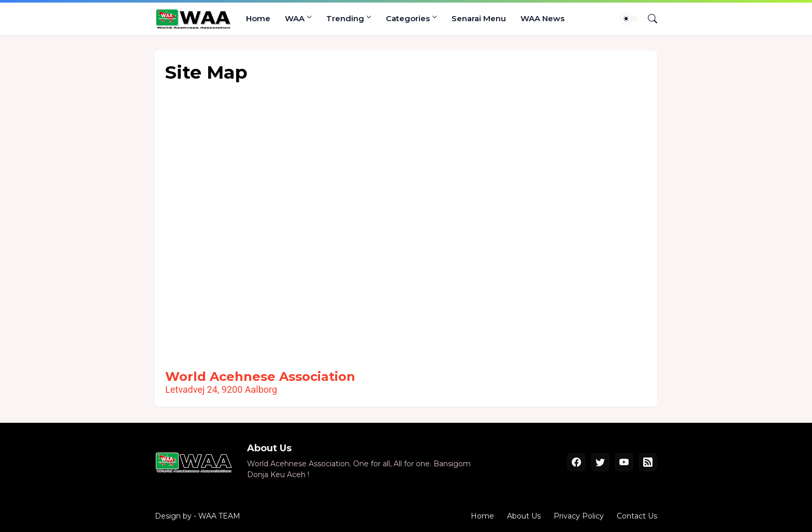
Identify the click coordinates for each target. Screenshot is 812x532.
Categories (408, 18)
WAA (295, 18)
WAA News (542, 18)
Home (258, 18)
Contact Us (637, 516)
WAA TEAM (219, 516)
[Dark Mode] (630, 19)
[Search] (648, 19)
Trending (345, 18)
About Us (524, 516)
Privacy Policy (579, 516)
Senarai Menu (479, 18)
